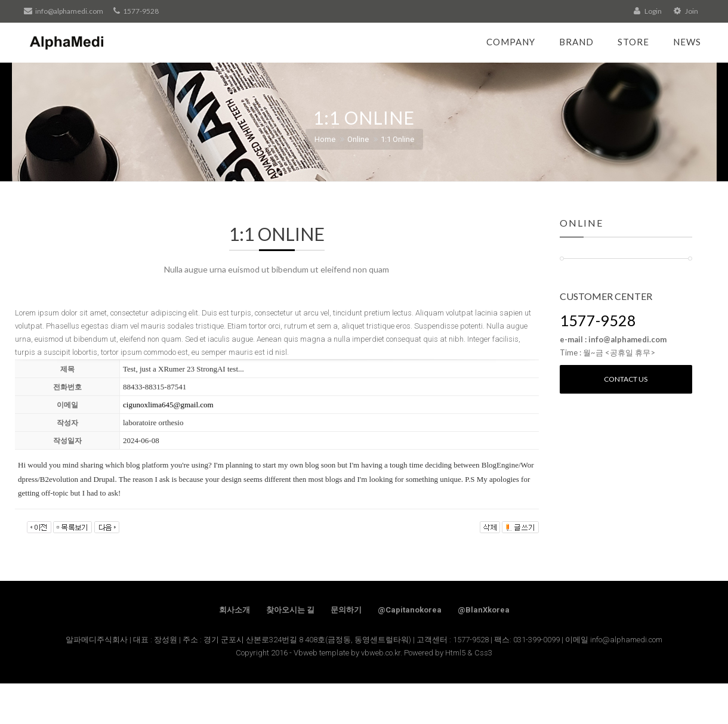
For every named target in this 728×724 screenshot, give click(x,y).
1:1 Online (397, 139)
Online (358, 139)
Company (511, 42)
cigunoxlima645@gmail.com (168, 405)
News (687, 42)
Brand (576, 42)
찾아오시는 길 (290, 610)
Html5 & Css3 (469, 653)
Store (633, 42)
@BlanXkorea (484, 610)
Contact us (626, 379)
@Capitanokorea (410, 610)
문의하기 (346, 610)
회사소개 (235, 610)
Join (686, 11)
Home (325, 139)
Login (648, 11)
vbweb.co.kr (381, 653)
